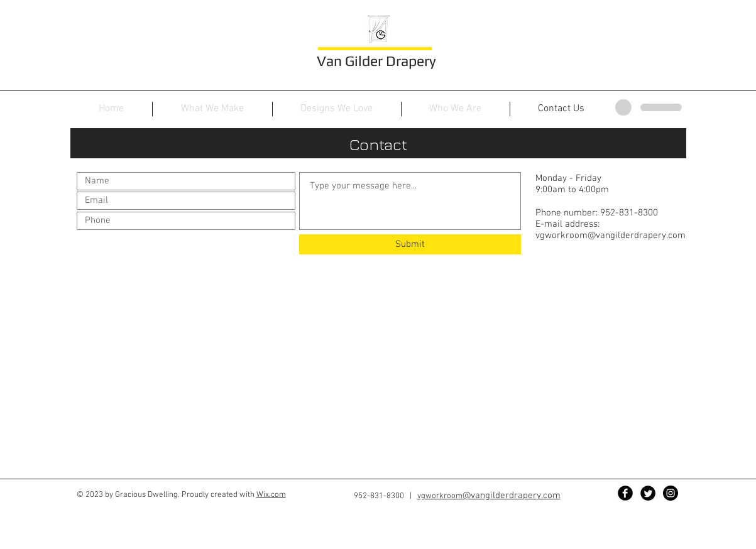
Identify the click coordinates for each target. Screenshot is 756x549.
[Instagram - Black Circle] (671, 493)
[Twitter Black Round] (648, 493)
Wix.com (271, 495)
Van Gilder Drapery (376, 61)
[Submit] (410, 244)
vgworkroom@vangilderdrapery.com (611, 236)
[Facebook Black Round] (625, 493)
